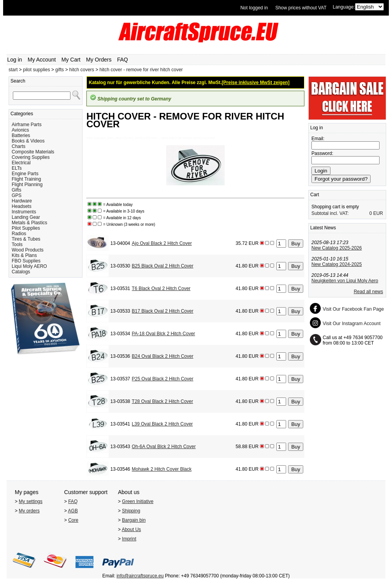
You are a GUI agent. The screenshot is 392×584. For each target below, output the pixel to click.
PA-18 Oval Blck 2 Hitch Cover (164, 334)
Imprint (129, 539)
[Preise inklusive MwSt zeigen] (256, 83)
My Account (42, 60)
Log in (15, 60)
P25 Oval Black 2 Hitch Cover (163, 379)
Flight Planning (27, 185)
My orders (29, 511)
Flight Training (26, 179)
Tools (17, 245)
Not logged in (254, 8)
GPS (17, 195)
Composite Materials (33, 152)
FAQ (123, 60)
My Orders (99, 60)
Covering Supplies (31, 157)
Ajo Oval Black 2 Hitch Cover (162, 243)
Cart (315, 195)
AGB (73, 511)
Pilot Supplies (26, 228)
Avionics (20, 130)
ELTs (17, 168)
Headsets (22, 206)
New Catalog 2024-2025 (337, 264)
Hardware (22, 201)
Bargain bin (134, 520)
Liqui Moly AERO (29, 266)
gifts (60, 70)
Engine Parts (25, 174)
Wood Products (28, 250)
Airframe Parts (27, 125)
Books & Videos (28, 141)
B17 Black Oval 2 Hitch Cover (163, 311)
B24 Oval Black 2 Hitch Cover (163, 356)
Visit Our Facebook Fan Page (353, 309)
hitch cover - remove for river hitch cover (141, 70)
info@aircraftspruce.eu (140, 576)
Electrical (21, 163)
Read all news (368, 292)
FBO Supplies (26, 261)
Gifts (17, 190)
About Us (131, 529)
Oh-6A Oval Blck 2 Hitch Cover (164, 447)
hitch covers (82, 70)
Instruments (24, 212)
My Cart (71, 60)
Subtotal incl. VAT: (330, 213)
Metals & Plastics (29, 223)
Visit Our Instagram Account (352, 324)
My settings (31, 501)
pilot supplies (36, 70)
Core (73, 520)
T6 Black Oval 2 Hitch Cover (161, 288)
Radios (19, 234)
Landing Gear (26, 217)
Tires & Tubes (26, 239)
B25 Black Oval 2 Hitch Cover (163, 266)
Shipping (131, 511)
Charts (18, 146)
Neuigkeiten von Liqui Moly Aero (345, 281)
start (13, 70)
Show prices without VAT (301, 8)
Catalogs (21, 272)
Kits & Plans (24, 255)
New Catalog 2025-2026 (337, 248)
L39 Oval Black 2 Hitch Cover (163, 424)
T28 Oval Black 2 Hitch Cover (163, 401)
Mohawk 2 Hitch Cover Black (162, 469)
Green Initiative (138, 501)
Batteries (21, 135)
